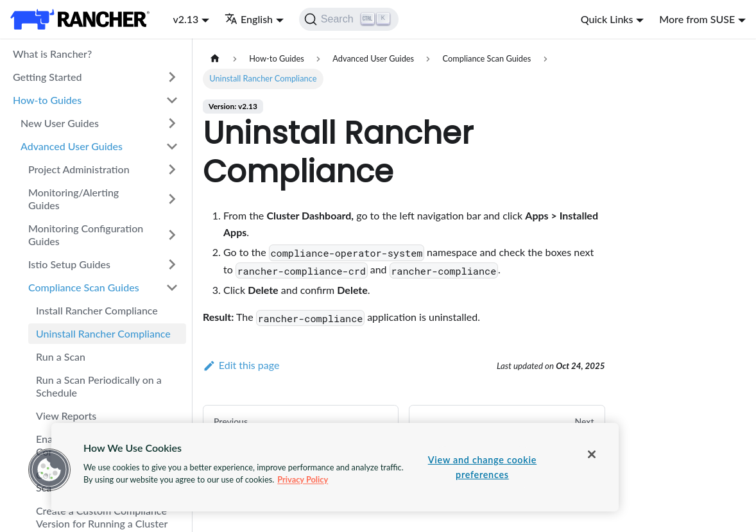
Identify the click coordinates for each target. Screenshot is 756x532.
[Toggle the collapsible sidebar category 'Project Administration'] (172, 169)
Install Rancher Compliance (97, 310)
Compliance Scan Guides (84, 287)
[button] (49, 470)
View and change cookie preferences (482, 467)
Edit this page (241, 365)
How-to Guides (47, 100)
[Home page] (215, 59)
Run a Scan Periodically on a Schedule (99, 386)
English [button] (249, 19)
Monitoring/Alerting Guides (73, 199)
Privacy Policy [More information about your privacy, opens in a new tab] (303, 479)
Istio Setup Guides (69, 264)
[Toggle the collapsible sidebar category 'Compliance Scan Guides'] (172, 287)
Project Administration (79, 169)
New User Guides (60, 123)
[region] (335, 467)
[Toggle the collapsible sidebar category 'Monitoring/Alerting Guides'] (172, 199)
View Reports (66, 416)
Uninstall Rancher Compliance (103, 333)
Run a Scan (61, 356)
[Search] (349, 19)
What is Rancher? (52, 54)
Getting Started (47, 77)
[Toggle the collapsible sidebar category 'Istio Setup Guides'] (172, 264)
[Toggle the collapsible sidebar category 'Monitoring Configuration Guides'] (172, 235)
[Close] (592, 454)
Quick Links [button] (607, 19)
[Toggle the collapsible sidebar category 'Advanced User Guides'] (172, 146)
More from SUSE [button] (697, 19)
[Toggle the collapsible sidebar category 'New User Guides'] (172, 123)
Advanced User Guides (72, 146)
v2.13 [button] (185, 19)
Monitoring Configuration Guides (86, 235)
